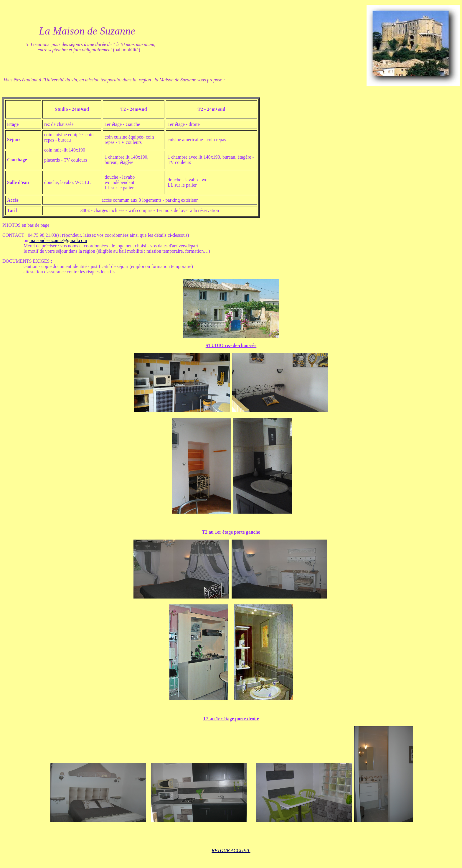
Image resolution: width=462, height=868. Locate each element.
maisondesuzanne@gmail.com (58, 240)
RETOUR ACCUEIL (231, 850)
